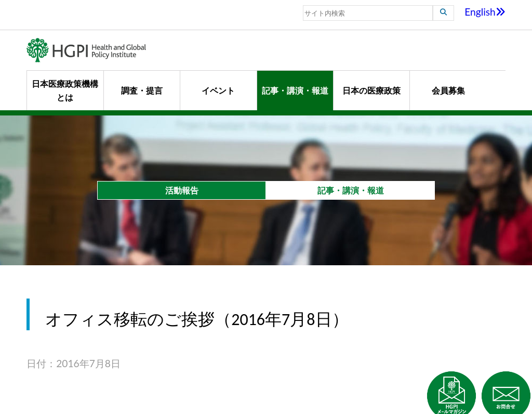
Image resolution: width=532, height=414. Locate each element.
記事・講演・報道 (295, 90)
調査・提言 (142, 90)
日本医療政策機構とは (65, 90)
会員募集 (448, 90)
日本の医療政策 (371, 90)
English (485, 12)
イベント (218, 90)
